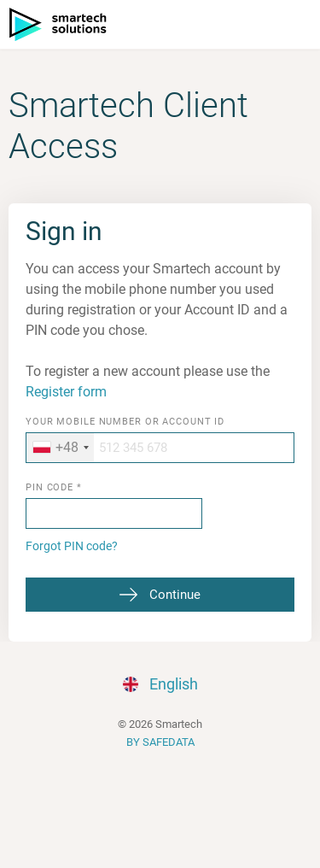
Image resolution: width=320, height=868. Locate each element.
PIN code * (54, 488)
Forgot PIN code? (72, 546)
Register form (66, 392)
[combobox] (60, 448)
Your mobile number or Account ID (125, 422)
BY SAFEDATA (160, 742)
